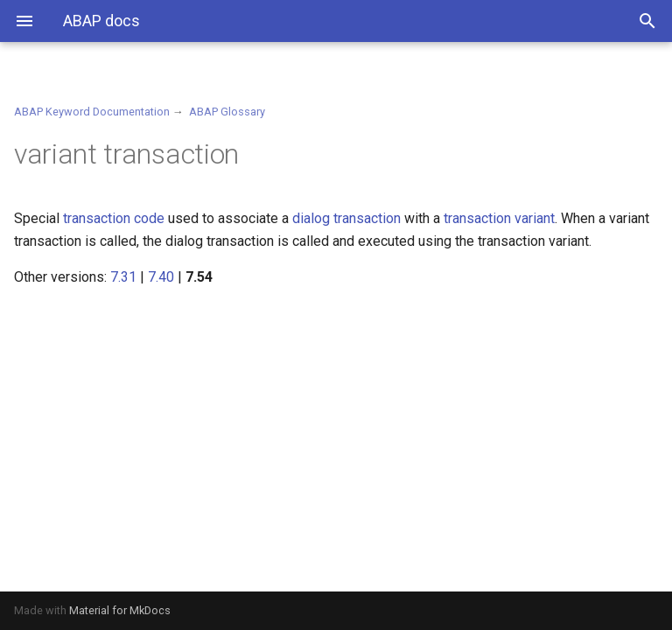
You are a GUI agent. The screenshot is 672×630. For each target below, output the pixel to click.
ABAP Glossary (227, 112)
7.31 (123, 277)
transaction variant (499, 218)
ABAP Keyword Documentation (92, 112)
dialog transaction (346, 218)
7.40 (161, 277)
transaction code (114, 218)
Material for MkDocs (120, 610)
